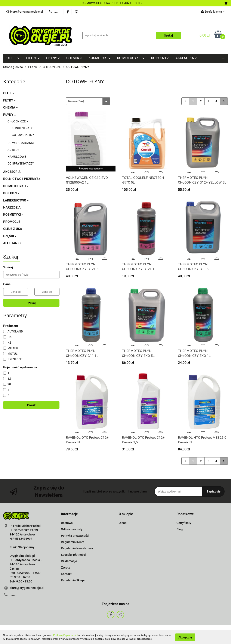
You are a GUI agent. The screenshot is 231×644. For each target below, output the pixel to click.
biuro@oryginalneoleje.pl (27, 588)
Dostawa (67, 523)
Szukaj (31, 303)
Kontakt (66, 574)
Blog (180, 529)
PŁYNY (53, 58)
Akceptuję (185, 637)
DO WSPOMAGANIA (21, 143)
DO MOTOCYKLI (131, 58)
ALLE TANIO (12, 243)
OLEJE (13, 58)
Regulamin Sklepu (73, 580)
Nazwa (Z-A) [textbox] (76, 101)
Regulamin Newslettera (77, 548)
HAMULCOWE (17, 157)
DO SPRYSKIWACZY (21, 163)
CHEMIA (74, 58)
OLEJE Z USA (13, 229)
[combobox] (88, 101)
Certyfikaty (184, 523)
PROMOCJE (12, 222)
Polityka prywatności (75, 536)
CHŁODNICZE (18, 121)
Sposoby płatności (73, 555)
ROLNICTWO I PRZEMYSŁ (22, 179)
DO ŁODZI (160, 58)
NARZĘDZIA (12, 207)
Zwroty (66, 568)
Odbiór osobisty (72, 529)
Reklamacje (69, 561)
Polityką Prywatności (65, 635)
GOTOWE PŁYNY (23, 135)
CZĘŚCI (10, 236)
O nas (123, 523)
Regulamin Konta (73, 542)
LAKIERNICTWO (16, 200)
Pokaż (31, 405)
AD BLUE (13, 150)
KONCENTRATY (22, 128)
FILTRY (33, 58)
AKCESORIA (186, 58)
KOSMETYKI (100, 58)
